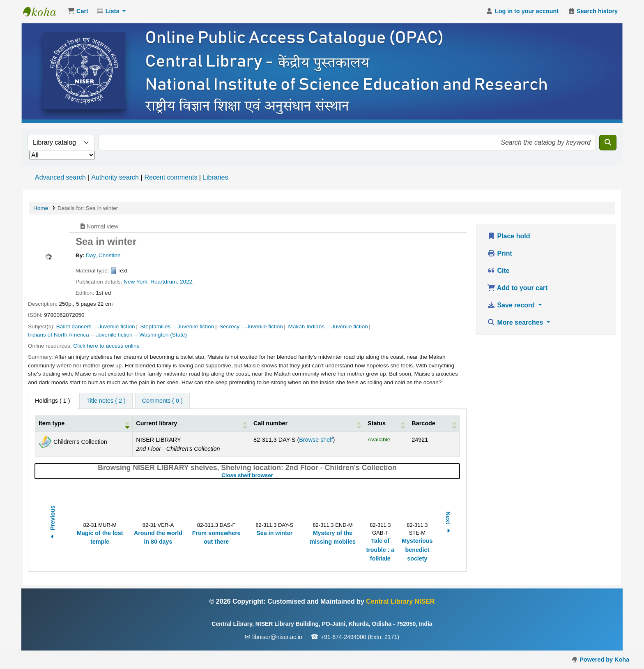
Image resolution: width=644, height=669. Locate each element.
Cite (498, 271)
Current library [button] (156, 423)
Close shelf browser (274, 475)
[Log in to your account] (522, 12)
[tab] (106, 401)
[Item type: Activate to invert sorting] (84, 424)
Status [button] (377, 423)
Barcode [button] (423, 423)
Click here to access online (106, 346)
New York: (136, 282)
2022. (187, 282)
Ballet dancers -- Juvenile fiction (96, 326)
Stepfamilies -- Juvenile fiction (177, 326)
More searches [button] (516, 322)
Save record (512, 305)
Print (500, 253)
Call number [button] (270, 423)
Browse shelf (316, 440)
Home (41, 208)
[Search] (608, 143)
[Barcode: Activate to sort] (434, 424)
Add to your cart (517, 288)
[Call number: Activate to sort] (307, 424)
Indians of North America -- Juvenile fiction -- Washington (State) (107, 335)
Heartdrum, (164, 282)
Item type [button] (52, 423)
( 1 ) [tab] (53, 401)
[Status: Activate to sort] (386, 424)
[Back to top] (619, 644)
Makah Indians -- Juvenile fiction (328, 326)
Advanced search (60, 177)
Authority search (115, 177)
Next (448, 523)
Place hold (508, 236)
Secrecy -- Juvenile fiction (251, 326)
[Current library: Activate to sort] (191, 424)
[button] (78, 12)
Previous (53, 523)
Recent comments (171, 177)
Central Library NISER (44, 12)
